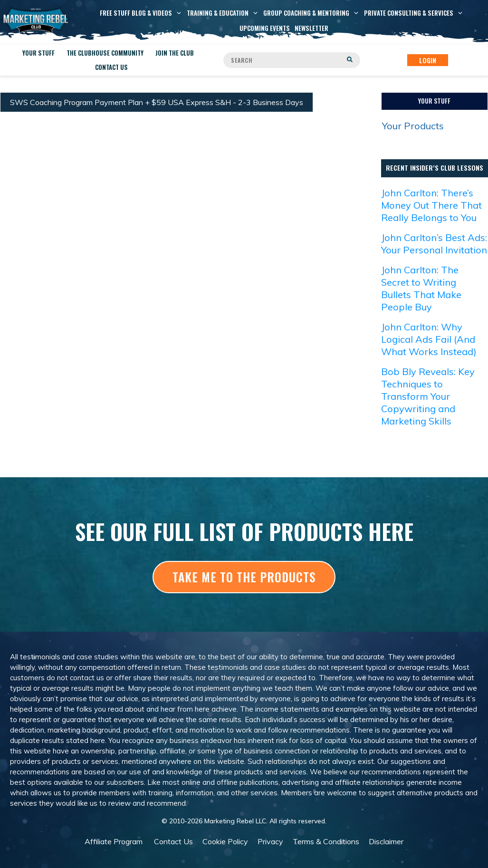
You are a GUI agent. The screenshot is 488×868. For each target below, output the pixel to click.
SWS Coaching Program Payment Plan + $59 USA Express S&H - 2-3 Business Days (157, 102)
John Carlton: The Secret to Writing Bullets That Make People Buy (421, 288)
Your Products (413, 126)
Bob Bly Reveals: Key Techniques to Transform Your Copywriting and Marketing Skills (428, 396)
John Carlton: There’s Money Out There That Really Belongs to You (431, 205)
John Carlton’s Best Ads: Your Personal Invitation (434, 244)
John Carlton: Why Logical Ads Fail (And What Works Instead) (429, 339)
